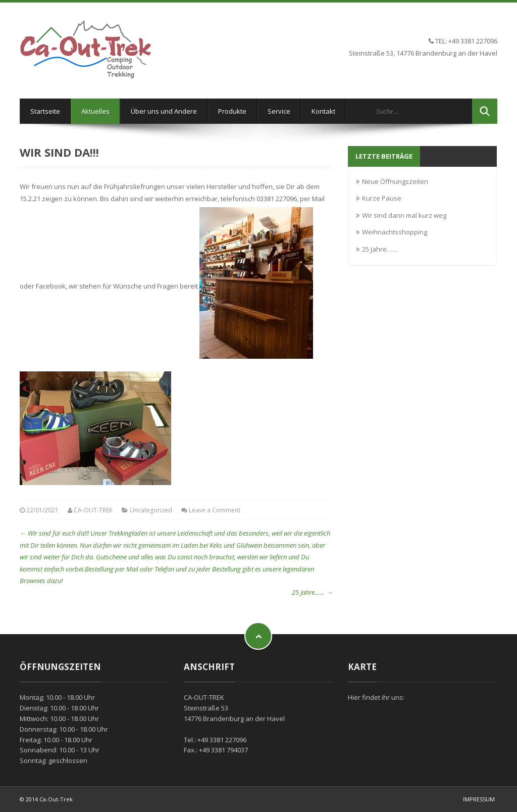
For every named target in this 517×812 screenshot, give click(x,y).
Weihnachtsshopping (395, 232)
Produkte (232, 111)
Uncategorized (151, 510)
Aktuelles (95, 111)
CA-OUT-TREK (93, 510)
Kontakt (323, 111)
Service (279, 111)
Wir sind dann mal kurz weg (404, 215)
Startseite (45, 111)
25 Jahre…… (312, 592)
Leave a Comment (215, 510)
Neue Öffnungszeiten (395, 181)
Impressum (479, 799)
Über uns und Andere (164, 111)
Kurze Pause (382, 198)
